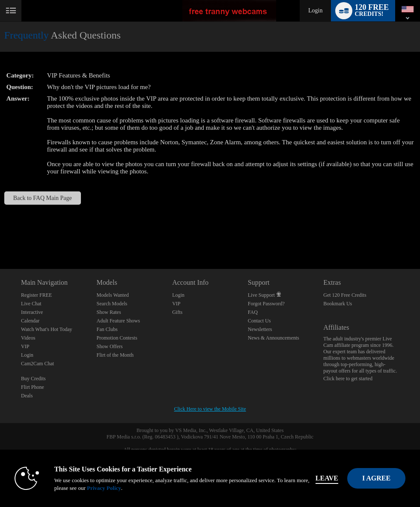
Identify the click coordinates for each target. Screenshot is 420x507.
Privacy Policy (104, 488)
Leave (327, 478)
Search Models (112, 304)
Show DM (0, 237)
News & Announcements (274, 338)
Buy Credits (33, 379)
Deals (27, 396)
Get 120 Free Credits (345, 295)
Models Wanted (113, 295)
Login (315, 10)
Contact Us (259, 321)
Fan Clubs (107, 329)
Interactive (32, 312)
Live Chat (31, 304)
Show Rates (109, 312)
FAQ (253, 312)
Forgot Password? (266, 304)
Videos (28, 338)
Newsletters (260, 329)
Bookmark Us (338, 304)
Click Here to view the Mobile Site (210, 409)
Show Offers (110, 346)
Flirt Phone (33, 387)
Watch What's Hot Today (47, 329)
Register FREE (36, 295)
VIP (25, 346)
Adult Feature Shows (118, 321)
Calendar (30, 321)
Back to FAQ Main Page (43, 198)
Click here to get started (348, 379)
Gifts (177, 312)
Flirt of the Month (115, 355)
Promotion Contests (117, 338)
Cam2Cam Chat (37, 364)
